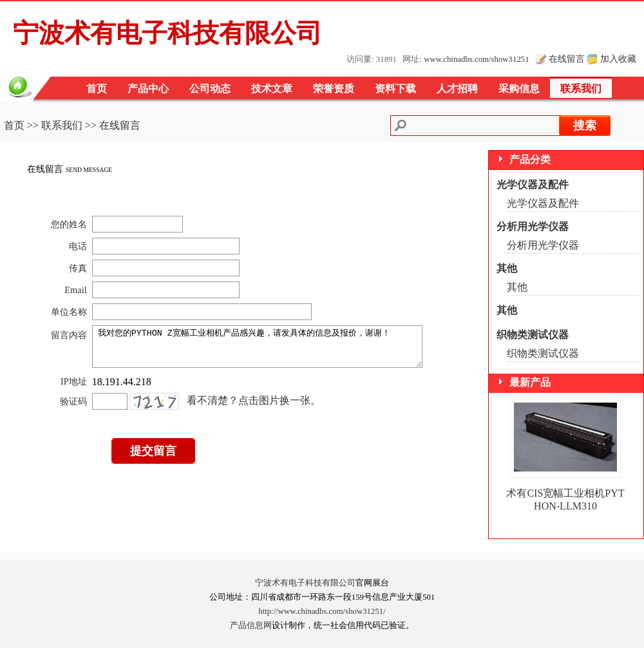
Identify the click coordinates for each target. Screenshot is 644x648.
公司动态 (210, 89)
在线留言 (567, 59)
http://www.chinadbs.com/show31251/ (322, 611)
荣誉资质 (334, 89)
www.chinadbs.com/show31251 (476, 59)
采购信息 (519, 89)
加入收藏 (618, 59)
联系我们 (581, 89)
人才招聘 (457, 89)
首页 (97, 89)
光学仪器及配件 (533, 185)
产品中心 (148, 89)
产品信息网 (251, 625)
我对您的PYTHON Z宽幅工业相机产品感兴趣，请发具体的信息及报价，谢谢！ (262, 350)
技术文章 (272, 89)
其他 (507, 268)
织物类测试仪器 (533, 335)
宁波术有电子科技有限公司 (305, 583)
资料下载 (395, 89)
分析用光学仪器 (533, 226)
